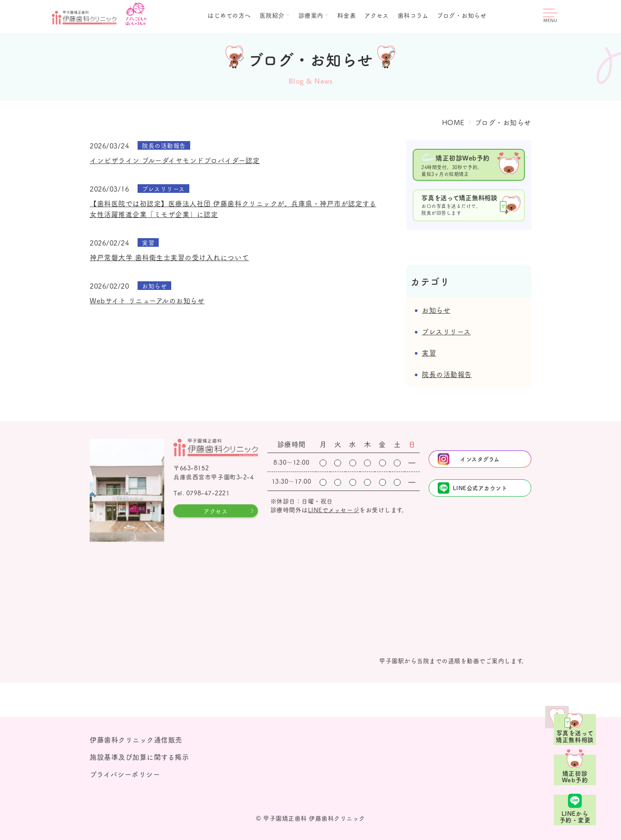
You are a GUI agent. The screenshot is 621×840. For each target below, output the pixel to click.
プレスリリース (446, 331)
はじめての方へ (229, 15)
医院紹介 (272, 15)
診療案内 (311, 15)
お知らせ (436, 310)
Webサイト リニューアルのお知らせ (147, 300)
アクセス (376, 15)
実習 (429, 352)
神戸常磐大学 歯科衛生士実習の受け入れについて (169, 257)
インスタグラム (480, 459)
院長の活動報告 (447, 374)
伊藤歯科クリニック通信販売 (136, 739)
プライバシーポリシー (125, 774)
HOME (453, 122)
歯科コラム (413, 15)
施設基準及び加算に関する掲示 (139, 757)
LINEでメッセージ (334, 510)
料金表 (347, 15)
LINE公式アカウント (480, 488)
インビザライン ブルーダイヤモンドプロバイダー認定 (175, 160)
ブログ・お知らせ (462, 15)
